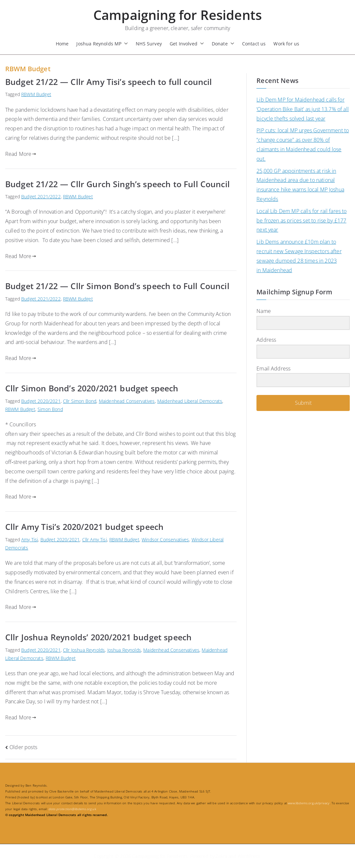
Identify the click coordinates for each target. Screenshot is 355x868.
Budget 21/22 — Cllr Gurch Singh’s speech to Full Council (117, 184)
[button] (125, 44)
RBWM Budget (36, 94)
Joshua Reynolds (124, 650)
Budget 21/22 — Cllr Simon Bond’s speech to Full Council (117, 286)
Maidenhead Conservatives (127, 401)
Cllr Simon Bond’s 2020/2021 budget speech (92, 388)
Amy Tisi (30, 540)
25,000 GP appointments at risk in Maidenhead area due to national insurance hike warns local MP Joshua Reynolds (300, 185)
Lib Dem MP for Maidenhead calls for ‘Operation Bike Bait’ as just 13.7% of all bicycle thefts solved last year (303, 109)
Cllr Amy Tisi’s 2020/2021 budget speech (84, 527)
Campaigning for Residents (177, 15)
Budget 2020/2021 (41, 401)
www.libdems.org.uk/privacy (309, 803)
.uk (72, 809)
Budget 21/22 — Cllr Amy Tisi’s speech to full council (108, 82)
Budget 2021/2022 (41, 197)
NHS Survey (149, 44)
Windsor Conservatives (165, 540)
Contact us (254, 44)
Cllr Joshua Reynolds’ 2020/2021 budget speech (98, 637)
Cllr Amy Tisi (95, 540)
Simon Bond (50, 409)
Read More (21, 154)
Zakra (221, 856)
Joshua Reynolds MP (102, 44)
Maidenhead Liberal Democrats (190, 401)
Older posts (23, 747)
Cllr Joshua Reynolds (84, 650)
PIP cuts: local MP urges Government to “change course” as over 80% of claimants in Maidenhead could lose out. (303, 144)
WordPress (249, 856)
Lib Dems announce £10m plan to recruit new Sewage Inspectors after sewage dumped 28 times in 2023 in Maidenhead (299, 256)
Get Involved (187, 44)
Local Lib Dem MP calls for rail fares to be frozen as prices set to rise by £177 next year (301, 221)
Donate (223, 44)
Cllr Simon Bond (80, 401)
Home (62, 44)
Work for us (286, 44)
